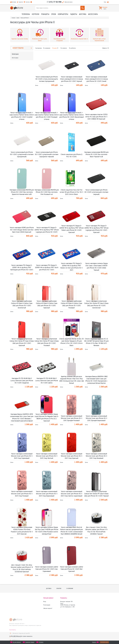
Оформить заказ (104, 642)
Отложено (41, 642)
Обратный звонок (68, 2)
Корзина (94, 642)
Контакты (28, 2)
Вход (105, 2)
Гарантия (21, 2)
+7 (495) (54, 2)
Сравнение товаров (30, 642)
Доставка (14, 2)
